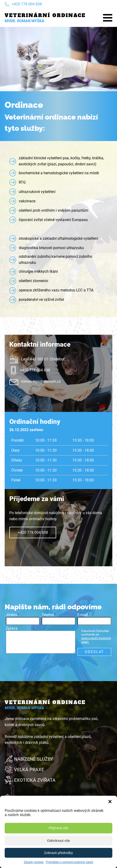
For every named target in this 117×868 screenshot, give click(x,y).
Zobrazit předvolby (58, 853)
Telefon (49, 615)
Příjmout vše (58, 828)
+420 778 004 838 (33, 532)
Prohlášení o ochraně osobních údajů (69, 862)
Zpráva (12, 628)
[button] (110, 802)
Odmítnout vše (58, 841)
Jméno (12, 615)
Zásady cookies (34, 862)
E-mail (83, 615)
